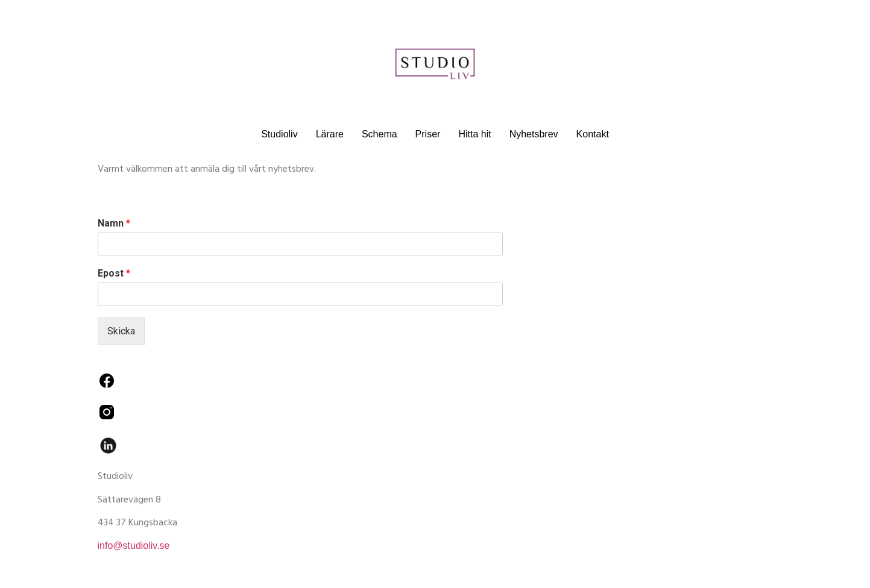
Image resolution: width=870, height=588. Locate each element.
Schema (380, 134)
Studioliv (279, 134)
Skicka (121, 331)
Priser (428, 134)
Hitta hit (474, 134)
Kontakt (593, 134)
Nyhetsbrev (534, 134)
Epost (114, 273)
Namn (114, 223)
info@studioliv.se (134, 546)
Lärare (330, 134)
